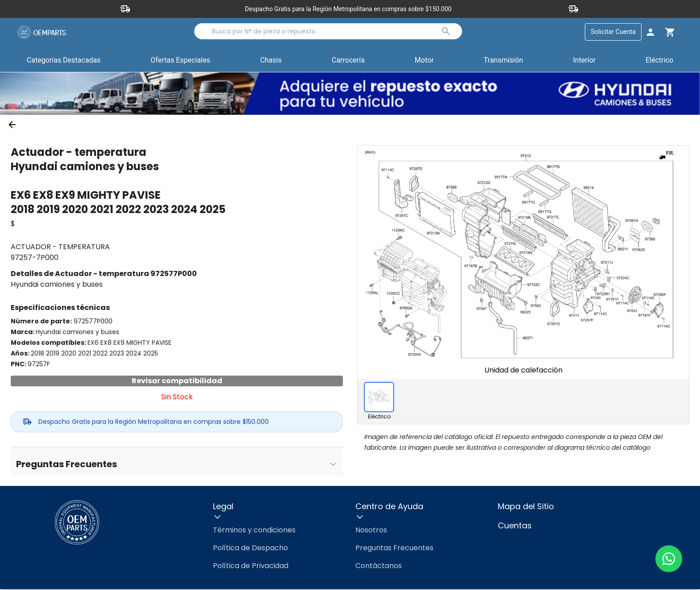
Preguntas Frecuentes (394, 549)
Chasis (271, 61)
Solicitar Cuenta (613, 32)
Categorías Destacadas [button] (64, 63)
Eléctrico (659, 61)
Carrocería (348, 61)
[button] (180, 61)
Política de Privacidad (251, 567)
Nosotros (371, 531)
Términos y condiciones (254, 531)
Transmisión (504, 61)
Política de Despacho (250, 549)
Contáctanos (379, 567)
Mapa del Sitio (526, 507)
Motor (424, 61)
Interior (584, 61)
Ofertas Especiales (180, 61)
